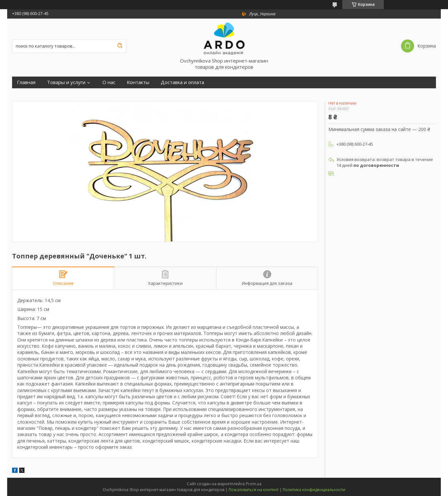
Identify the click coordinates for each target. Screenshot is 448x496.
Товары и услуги (66, 82)
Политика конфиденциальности (314, 490)
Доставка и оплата (182, 82)
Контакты (138, 82)
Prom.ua (254, 484)
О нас (109, 82)
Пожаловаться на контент (254, 490)
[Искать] (120, 46)
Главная (26, 82)
